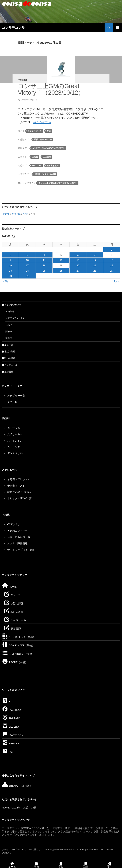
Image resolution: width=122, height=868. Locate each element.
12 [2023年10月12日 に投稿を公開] (61, 260)
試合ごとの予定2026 (19, 492)
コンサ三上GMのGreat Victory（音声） (58, 183)
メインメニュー (118, 28)
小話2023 (23, 80)
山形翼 (35, 157)
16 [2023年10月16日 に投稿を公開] (10, 265)
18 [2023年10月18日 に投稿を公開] (44, 265)
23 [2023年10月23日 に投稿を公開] (10, 271)
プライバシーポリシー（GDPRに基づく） (22, 849)
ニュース (7, 345)
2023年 (16, 214)
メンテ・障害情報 (17, 543)
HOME (6, 214)
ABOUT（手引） (15, 662)
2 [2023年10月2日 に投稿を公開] (10, 255)
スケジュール (10, 365)
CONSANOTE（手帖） (18, 645)
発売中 (9, 325)
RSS (7, 752)
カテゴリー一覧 (16, 395)
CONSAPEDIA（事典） (19, 637)
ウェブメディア (35, 131)
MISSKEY (11, 743)
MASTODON (13, 735)
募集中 (9, 338)
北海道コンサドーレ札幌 (45, 174)
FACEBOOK (12, 710)
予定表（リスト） (17, 486)
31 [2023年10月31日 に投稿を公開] (27, 276)
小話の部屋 (9, 351)
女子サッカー (15, 434)
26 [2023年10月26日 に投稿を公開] (61, 271)
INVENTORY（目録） (18, 654)
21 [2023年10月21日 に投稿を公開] (95, 265)
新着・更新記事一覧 (19, 537)
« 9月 (6, 281)
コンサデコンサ (13, 28)
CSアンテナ (14, 524)
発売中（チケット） (15, 318)
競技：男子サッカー (43, 139)
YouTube (37, 165)
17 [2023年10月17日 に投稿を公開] (27, 265)
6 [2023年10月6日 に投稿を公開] (78, 255)
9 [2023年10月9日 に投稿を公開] (10, 260)
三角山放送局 (52, 165)
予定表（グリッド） (19, 479)
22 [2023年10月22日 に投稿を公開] (112, 265)
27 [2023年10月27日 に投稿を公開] (78, 271)
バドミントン (15, 441)
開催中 (9, 331)
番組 (49, 131)
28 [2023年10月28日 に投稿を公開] (95, 271)
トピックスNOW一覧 (19, 498)
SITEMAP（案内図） (17, 786)
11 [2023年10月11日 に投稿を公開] (44, 260)
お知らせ (10, 311)
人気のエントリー (17, 531)
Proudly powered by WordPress (61, 849)
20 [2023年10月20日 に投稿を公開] (78, 265)
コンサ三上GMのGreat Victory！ (48, 148)
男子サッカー (15, 428)
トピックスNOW (11, 305)
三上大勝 (47, 157)
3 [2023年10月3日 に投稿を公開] (27, 255)
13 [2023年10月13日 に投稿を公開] (78, 260)
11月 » (116, 281)
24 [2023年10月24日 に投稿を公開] (27, 271)
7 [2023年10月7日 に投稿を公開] (95, 255)
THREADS (11, 718)
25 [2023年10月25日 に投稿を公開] (44, 271)
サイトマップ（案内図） (21, 550)
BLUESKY (11, 727)
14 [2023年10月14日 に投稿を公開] (95, 260)
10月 (26, 214)
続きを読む (42, 122)
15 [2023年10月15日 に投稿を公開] (112, 260)
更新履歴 (7, 372)
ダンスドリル (15, 453)
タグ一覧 (12, 402)
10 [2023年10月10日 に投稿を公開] (27, 260)
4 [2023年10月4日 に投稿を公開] (44, 255)
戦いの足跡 (9, 358)
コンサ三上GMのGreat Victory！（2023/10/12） (51, 89)
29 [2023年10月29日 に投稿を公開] (112, 271)
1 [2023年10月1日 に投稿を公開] (112, 250)
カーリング (14, 447)
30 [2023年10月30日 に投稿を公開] (10, 276)
